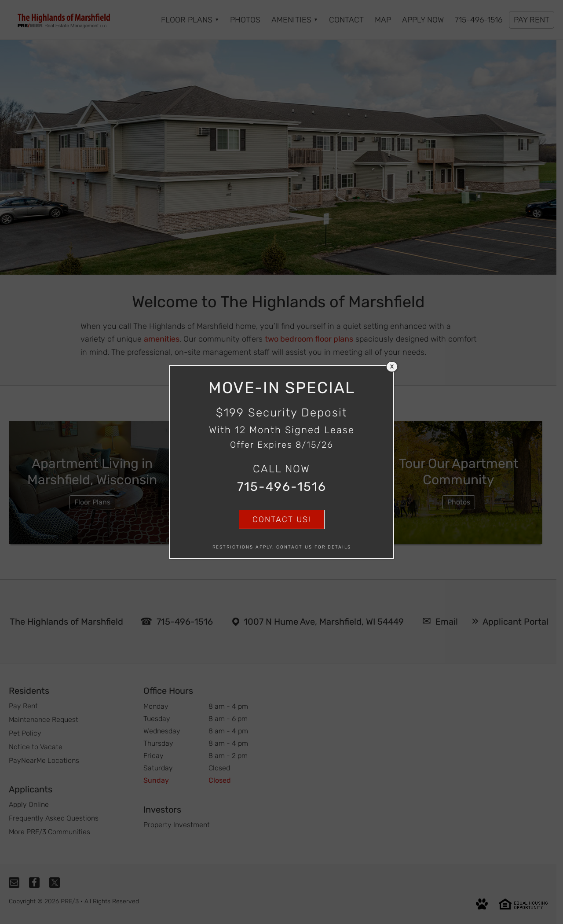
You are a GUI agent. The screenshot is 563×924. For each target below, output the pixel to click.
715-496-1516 (282, 487)
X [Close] (392, 367)
